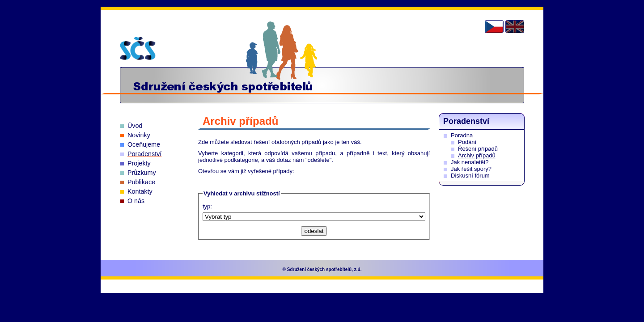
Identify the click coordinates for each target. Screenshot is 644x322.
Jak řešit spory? (471, 169)
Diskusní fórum (470, 176)
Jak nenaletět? (470, 162)
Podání (467, 142)
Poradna (462, 135)
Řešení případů (478, 149)
